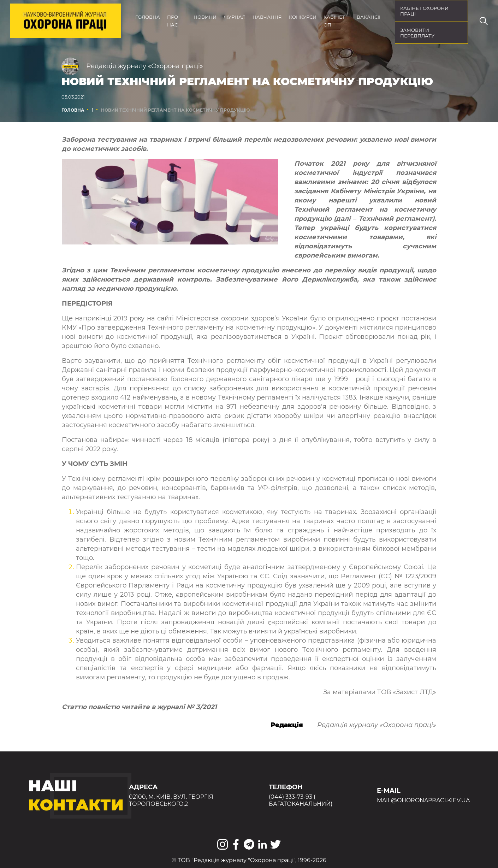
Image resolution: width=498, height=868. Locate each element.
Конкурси (303, 17)
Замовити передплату (417, 33)
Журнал (235, 17)
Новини (205, 17)
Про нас (173, 21)
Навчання (267, 17)
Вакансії (369, 17)
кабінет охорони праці (424, 11)
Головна (148, 17)
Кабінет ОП (334, 21)
